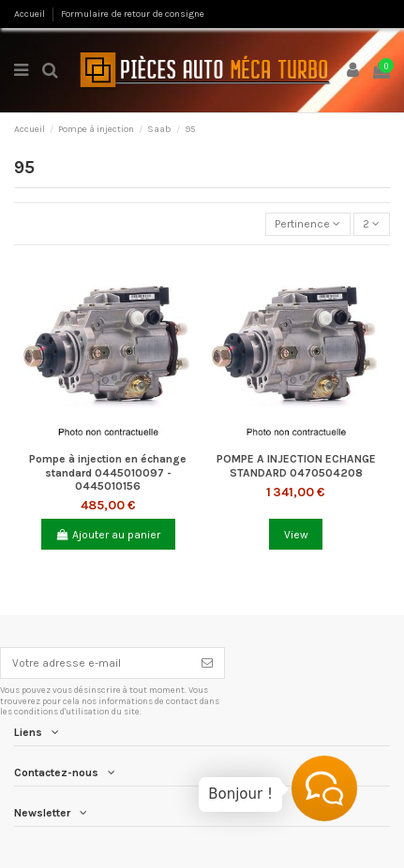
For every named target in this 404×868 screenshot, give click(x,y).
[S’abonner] (207, 663)
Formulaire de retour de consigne (133, 14)
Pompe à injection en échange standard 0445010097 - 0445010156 (108, 472)
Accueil (30, 14)
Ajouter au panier (108, 535)
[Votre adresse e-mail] (96, 663)
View (296, 535)
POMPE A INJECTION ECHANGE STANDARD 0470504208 (296, 465)
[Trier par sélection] (308, 224)
